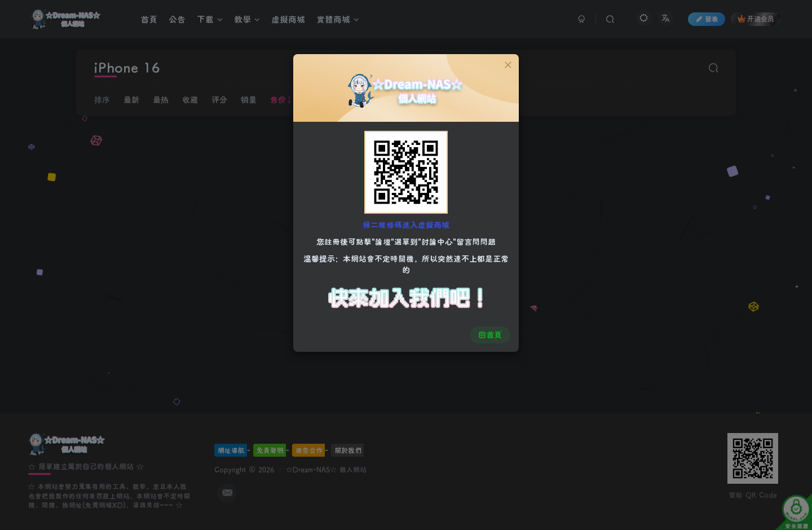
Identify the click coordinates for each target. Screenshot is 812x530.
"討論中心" (437, 241)
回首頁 (489, 333)
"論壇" (383, 241)
